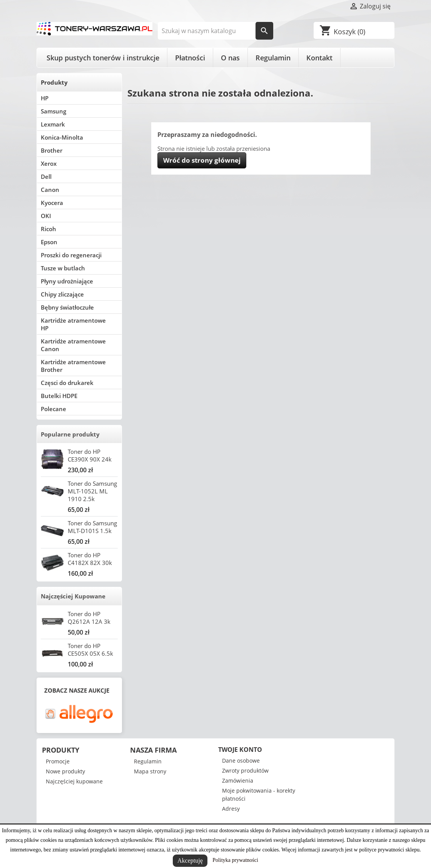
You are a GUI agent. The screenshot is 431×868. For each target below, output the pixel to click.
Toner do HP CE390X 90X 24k (90, 455)
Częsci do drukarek (67, 383)
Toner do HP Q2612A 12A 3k (89, 618)
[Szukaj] (216, 31)
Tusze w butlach (63, 268)
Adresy (231, 809)
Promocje (58, 761)
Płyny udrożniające (67, 281)
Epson (49, 242)
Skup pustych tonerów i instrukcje (103, 58)
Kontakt (319, 58)
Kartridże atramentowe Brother (73, 366)
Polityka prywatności (235, 860)
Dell (46, 177)
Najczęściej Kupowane (73, 596)
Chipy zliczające (62, 294)
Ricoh (48, 229)
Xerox (49, 163)
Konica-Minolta (62, 137)
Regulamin (273, 58)
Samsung (53, 111)
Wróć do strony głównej (202, 160)
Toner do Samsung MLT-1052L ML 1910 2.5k (92, 491)
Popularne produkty (70, 434)
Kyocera (52, 203)
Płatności (190, 58)
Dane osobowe (241, 761)
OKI (46, 216)
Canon (50, 190)
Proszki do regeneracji (71, 255)
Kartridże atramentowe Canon (73, 345)
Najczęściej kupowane (74, 781)
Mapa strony (150, 771)
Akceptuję (190, 861)
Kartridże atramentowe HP (73, 324)
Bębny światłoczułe (67, 307)
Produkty (54, 82)
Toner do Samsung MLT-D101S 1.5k (92, 527)
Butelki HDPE (59, 396)
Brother (52, 150)
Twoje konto (240, 750)
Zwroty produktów (245, 771)
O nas (230, 58)
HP (45, 98)
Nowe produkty (65, 771)
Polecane (53, 409)
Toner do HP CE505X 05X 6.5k (90, 650)
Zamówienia (238, 781)
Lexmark (53, 124)
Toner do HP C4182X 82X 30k (90, 559)
